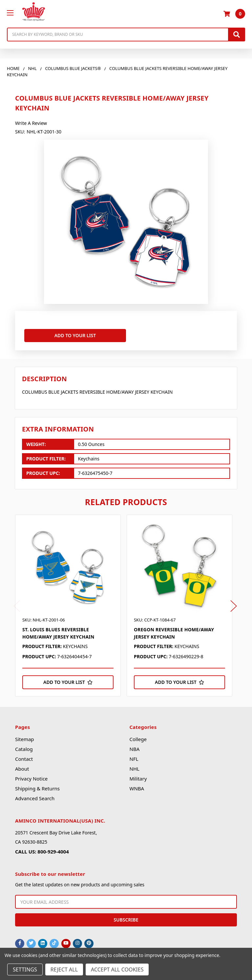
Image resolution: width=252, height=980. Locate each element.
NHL (134, 767)
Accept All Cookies (117, 969)
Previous (17, 605)
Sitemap (25, 738)
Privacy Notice (31, 777)
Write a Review (31, 123)
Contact (24, 758)
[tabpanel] (71, 604)
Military (138, 777)
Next (234, 605)
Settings (25, 969)
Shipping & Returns (37, 787)
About (22, 767)
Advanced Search (35, 797)
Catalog (24, 748)
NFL (134, 758)
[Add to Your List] (68, 681)
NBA (134, 748)
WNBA (137, 787)
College (138, 738)
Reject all (64, 969)
